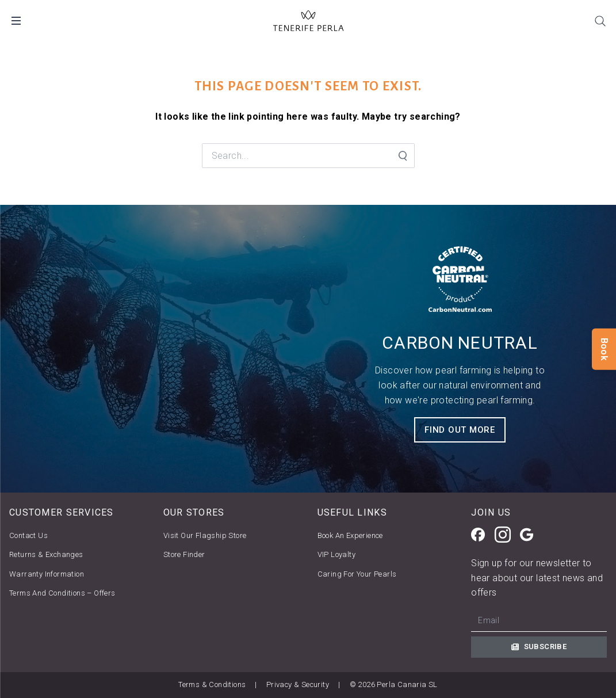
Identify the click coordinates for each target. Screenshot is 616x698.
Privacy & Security (298, 684)
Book (604, 349)
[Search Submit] (402, 156)
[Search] (600, 21)
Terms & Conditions (212, 684)
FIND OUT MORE (460, 430)
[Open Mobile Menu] (16, 21)
